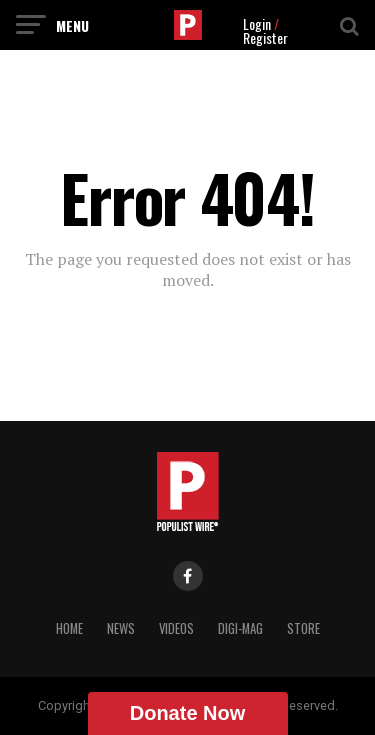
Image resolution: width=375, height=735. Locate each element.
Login (257, 23)
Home (69, 628)
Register (265, 37)
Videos (176, 628)
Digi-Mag (240, 628)
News (121, 628)
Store (303, 628)
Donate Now (188, 713)
